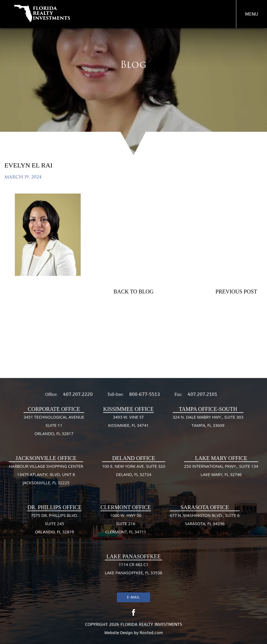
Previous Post (236, 292)
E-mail (133, 597)
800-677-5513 (145, 394)
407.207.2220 (78, 394)
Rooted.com (151, 633)
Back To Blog (134, 292)
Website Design (119, 633)
